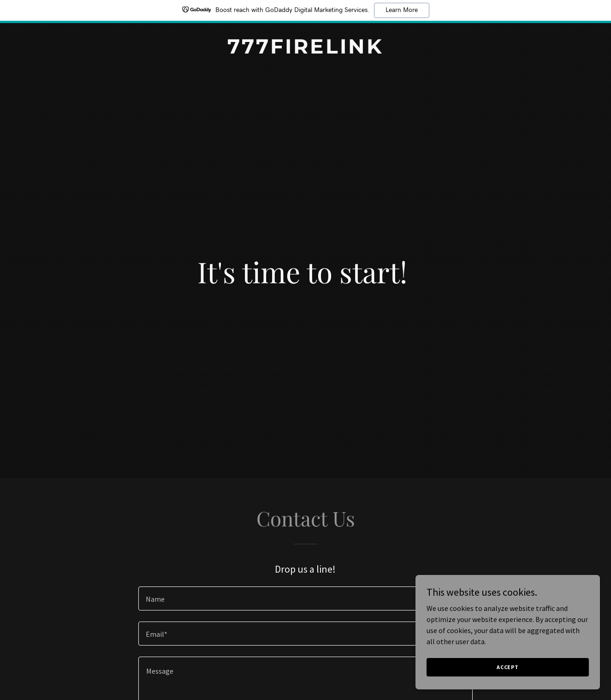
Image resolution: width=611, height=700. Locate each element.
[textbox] (305, 598)
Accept (508, 667)
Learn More (402, 10)
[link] (305, 51)
